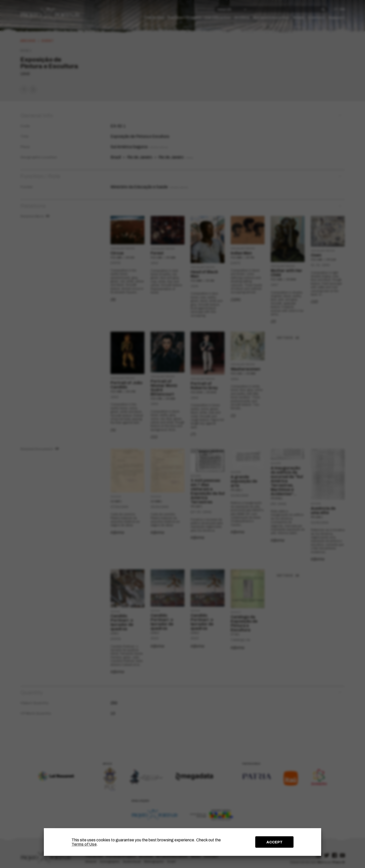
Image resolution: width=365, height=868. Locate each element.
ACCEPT (275, 842)
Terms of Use (84, 844)
